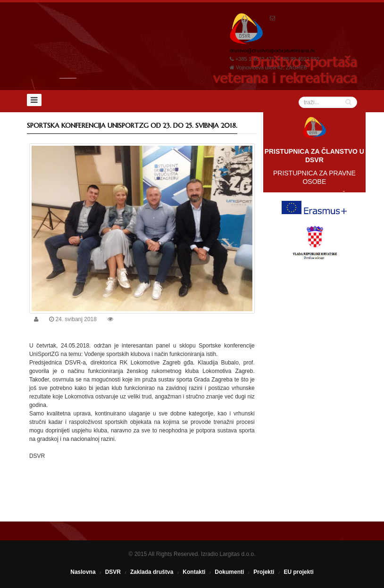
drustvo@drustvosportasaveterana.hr (272, 50)
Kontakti (194, 572)
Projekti (264, 572)
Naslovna (83, 572)
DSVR (113, 572)
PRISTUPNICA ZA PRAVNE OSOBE (314, 177)
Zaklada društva (152, 572)
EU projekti (298, 572)
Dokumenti (229, 572)
